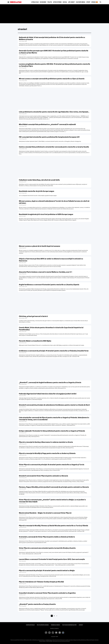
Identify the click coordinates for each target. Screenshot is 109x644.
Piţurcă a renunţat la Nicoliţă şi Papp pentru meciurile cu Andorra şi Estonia (47, 453)
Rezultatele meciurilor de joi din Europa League (37, 191)
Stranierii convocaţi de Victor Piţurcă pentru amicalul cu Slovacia (43, 476)
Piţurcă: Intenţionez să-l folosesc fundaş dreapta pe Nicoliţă (41, 582)
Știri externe (57, 2)
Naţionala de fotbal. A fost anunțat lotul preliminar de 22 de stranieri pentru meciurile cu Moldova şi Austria (52, 38)
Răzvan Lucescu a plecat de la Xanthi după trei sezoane (40, 246)
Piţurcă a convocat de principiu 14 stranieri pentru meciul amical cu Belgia (47, 571)
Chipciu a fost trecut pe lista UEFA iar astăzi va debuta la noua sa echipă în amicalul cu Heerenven (51, 260)
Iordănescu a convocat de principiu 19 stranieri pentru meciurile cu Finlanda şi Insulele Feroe (54, 351)
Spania (94, 2)
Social (65, 2)
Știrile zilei (35, 2)
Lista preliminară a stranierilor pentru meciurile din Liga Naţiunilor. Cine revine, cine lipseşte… (54, 112)
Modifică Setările (54, 628)
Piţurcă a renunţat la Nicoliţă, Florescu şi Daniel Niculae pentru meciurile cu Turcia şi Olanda (53, 526)
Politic (50, 2)
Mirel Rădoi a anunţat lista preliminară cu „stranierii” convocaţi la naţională (47, 124)
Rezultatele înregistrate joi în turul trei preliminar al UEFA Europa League (46, 214)
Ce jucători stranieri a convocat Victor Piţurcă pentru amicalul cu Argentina (47, 593)
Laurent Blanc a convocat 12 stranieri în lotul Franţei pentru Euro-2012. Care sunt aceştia (52, 559)
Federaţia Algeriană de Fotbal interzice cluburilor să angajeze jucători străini (48, 394)
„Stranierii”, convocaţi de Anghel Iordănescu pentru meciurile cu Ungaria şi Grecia (50, 382)
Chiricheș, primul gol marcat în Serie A (33, 316)
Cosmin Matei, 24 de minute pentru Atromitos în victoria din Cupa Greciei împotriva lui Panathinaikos (51, 329)
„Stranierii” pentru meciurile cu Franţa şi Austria (37, 604)
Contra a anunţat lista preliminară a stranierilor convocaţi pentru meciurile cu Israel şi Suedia (54, 147)
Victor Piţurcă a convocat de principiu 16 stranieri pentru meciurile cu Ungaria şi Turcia (52, 465)
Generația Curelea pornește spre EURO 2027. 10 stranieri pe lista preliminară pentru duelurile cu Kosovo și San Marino (54, 52)
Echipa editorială (30, 625)
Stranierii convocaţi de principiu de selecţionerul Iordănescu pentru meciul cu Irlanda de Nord (54, 405)
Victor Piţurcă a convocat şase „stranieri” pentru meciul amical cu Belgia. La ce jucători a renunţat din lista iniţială (52, 501)
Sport (88, 2)
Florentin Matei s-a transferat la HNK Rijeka (35, 341)
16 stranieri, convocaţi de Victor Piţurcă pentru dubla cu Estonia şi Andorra (47, 537)
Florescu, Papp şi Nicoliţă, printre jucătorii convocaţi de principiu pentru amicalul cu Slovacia (54, 487)
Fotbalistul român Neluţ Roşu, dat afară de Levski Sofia (39, 180)
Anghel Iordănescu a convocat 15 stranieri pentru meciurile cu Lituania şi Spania (49, 285)
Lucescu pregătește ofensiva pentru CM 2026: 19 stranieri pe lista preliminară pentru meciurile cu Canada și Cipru (54, 65)
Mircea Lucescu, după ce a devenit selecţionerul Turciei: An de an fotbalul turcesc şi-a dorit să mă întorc (54, 202)
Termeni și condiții (55, 625)
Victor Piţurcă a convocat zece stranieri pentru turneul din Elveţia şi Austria (47, 548)
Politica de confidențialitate (69, 625)
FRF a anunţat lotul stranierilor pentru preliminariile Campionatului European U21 (49, 137)
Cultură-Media (81, 2)
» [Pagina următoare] (57, 616)
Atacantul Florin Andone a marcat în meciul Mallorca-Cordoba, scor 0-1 (45, 272)
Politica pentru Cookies (43, 625)
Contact (81, 625)
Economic (43, 2)
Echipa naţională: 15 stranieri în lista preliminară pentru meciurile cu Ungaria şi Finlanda (52, 431)
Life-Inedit (71, 2)
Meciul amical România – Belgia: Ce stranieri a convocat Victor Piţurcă (45, 513)
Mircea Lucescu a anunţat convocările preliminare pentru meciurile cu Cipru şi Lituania (52, 79)
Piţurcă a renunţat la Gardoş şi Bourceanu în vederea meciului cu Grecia (46, 442)
